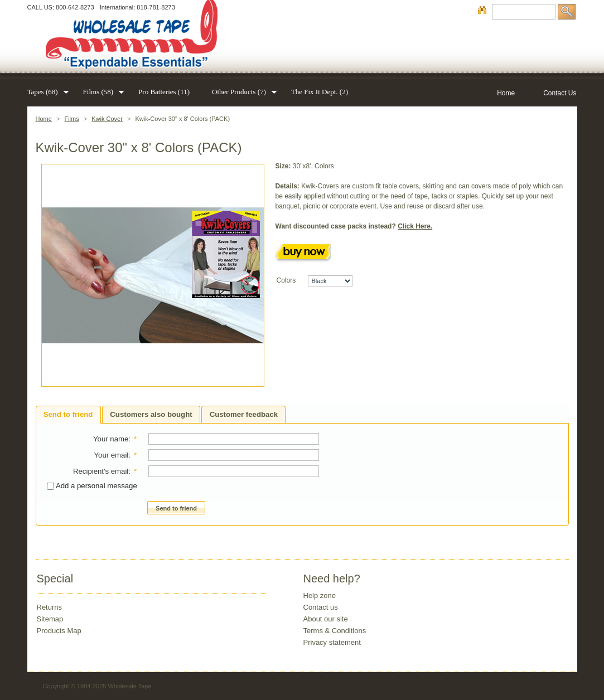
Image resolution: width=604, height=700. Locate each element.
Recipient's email (101, 471)
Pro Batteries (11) (164, 92)
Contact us (321, 607)
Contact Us (560, 93)
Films (71, 119)
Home (44, 119)
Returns (50, 607)
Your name (111, 439)
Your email (111, 455)
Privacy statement (332, 642)
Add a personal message (92, 486)
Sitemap (50, 619)
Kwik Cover (107, 119)
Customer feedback (244, 414)
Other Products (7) (240, 92)
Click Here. (415, 226)
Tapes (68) (44, 92)
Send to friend (68, 414)
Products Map (59, 631)
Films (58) (100, 92)
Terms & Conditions (335, 631)
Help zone (320, 596)
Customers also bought (151, 414)
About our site (326, 619)
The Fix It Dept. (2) (320, 92)
